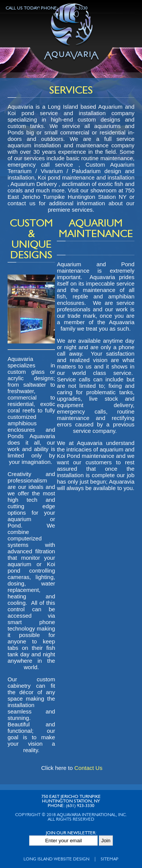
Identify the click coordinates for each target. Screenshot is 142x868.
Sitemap (110, 859)
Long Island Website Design (56, 859)
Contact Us (88, 768)
